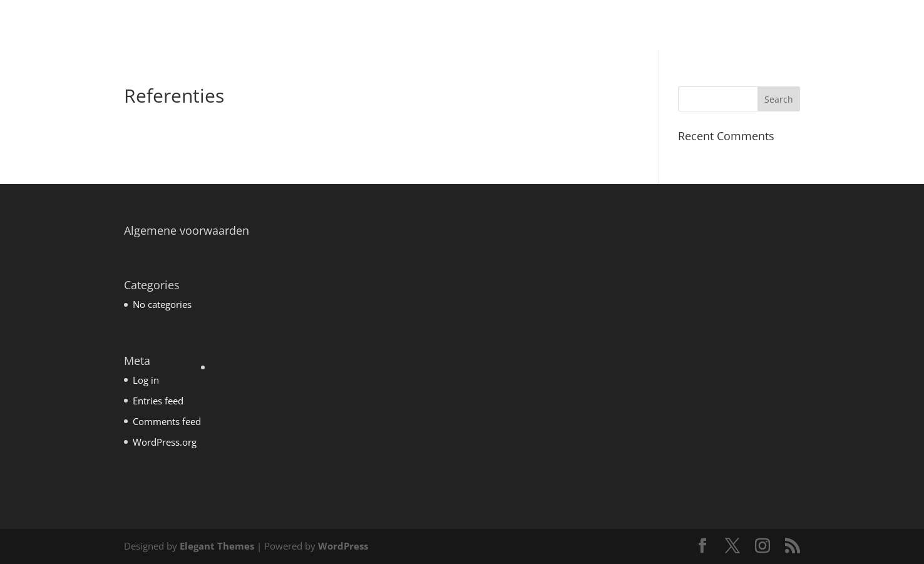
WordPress (343, 546)
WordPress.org (165, 442)
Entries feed (158, 401)
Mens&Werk (674, 26)
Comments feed (167, 421)
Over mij (737, 26)
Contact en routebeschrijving (838, 26)
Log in (146, 380)
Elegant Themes (217, 546)
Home (558, 26)
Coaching (609, 26)
